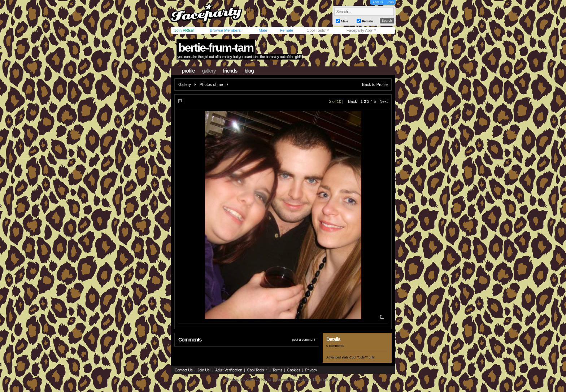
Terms (277, 370)
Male (263, 30)
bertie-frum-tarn (216, 48)
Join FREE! (184, 30)
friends (230, 71)
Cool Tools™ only (362, 357)
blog (249, 71)
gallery (209, 71)
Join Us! (204, 370)
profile (188, 71)
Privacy (311, 370)
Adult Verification (229, 370)
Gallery (185, 84)
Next (384, 101)
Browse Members (225, 30)
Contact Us (184, 370)
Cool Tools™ (318, 30)
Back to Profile (375, 84)
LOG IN (378, 2)
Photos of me (211, 84)
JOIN (391, 2)
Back (352, 101)
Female (286, 30)
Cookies (294, 370)
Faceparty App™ (361, 30)
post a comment (304, 340)
